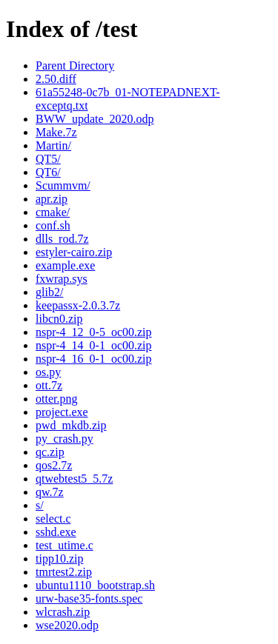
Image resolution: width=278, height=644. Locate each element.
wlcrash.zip (63, 612)
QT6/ (48, 172)
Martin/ (53, 145)
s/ (40, 505)
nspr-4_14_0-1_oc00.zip (94, 345)
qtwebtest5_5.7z (74, 479)
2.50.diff (56, 79)
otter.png (56, 399)
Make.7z (56, 132)
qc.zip (50, 452)
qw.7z (50, 492)
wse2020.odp (67, 625)
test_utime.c (64, 545)
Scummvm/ (63, 185)
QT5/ (48, 159)
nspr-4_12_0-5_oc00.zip (94, 332)
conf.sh (53, 225)
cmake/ (53, 212)
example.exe (65, 265)
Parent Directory (75, 66)
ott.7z (49, 385)
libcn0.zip (59, 319)
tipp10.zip (59, 559)
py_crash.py (64, 439)
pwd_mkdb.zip (71, 425)
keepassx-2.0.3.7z (78, 305)
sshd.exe (56, 532)
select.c (53, 519)
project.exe (62, 412)
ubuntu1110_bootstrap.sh (95, 585)
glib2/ (49, 292)
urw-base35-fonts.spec (89, 598)
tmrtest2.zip (64, 572)
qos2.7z (54, 465)
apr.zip (52, 199)
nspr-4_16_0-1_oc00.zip (94, 359)
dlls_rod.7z (62, 239)
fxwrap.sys (62, 279)
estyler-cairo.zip (74, 252)
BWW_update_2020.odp (95, 119)
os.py (48, 372)
